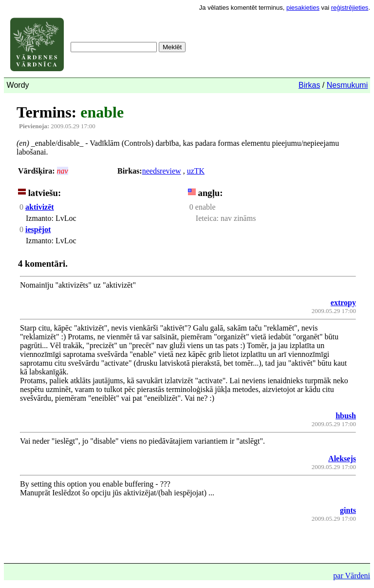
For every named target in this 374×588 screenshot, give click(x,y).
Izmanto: (40, 218)
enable (102, 112)
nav (63, 171)
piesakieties (303, 8)
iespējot (38, 229)
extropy (343, 303)
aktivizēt (40, 207)
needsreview (162, 171)
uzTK (196, 171)
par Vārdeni (352, 576)
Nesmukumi (347, 85)
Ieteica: (207, 218)
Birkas (309, 85)
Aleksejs (342, 459)
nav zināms (237, 218)
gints (348, 510)
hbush (346, 416)
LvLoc (65, 218)
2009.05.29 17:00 (57, 126)
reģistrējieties (350, 8)
